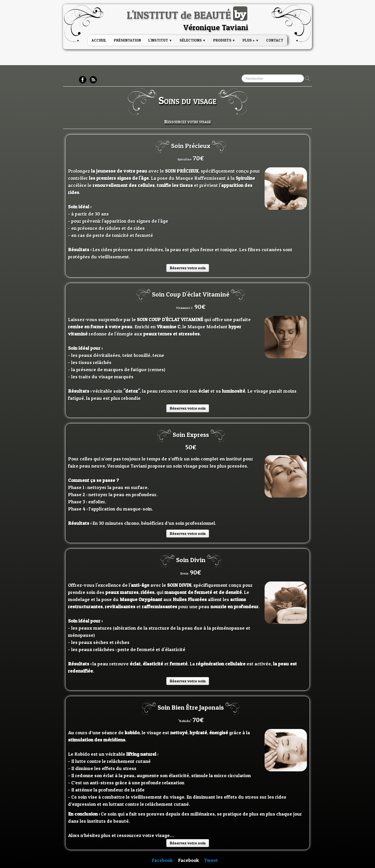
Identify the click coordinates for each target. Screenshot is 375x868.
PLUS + (251, 40)
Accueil (99, 40)
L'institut (160, 40)
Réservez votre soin (188, 268)
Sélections (193, 40)
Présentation (127, 40)
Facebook (162, 860)
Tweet (211, 860)
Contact (275, 40)
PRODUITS (224, 40)
